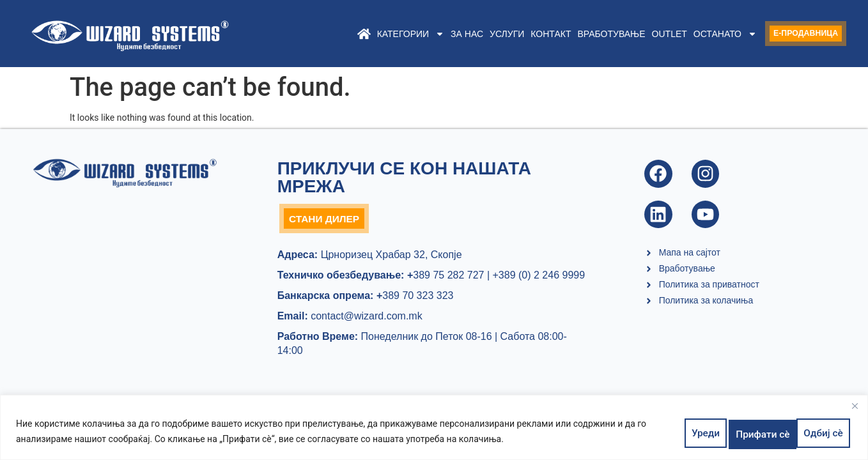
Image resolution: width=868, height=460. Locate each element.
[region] (434, 430)
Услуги (486, 34)
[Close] (855, 410)
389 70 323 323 (415, 298)
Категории (389, 34)
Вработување (590, 34)
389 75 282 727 (444, 278)
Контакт (530, 34)
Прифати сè (816, 433)
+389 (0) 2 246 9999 (539, 278)
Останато (704, 34)
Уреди (692, 433)
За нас (446, 34)
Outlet (648, 34)
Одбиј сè (748, 433)
